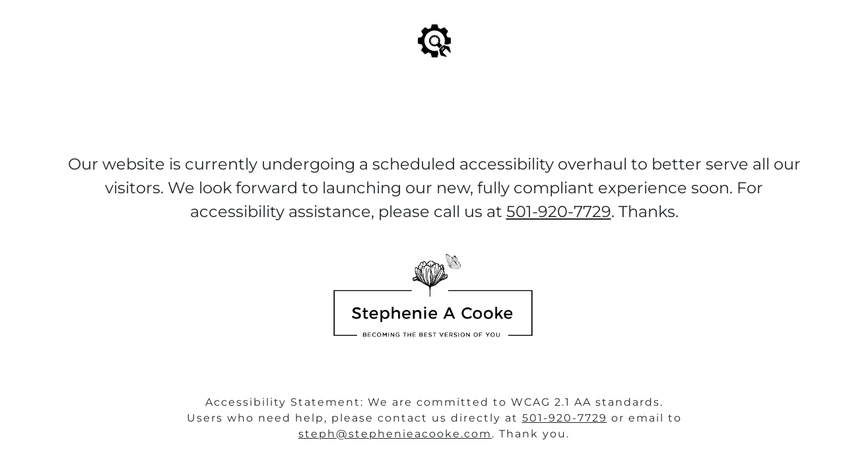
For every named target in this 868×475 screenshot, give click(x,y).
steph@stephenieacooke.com (395, 434)
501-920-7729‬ (559, 211)
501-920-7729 (565, 418)
